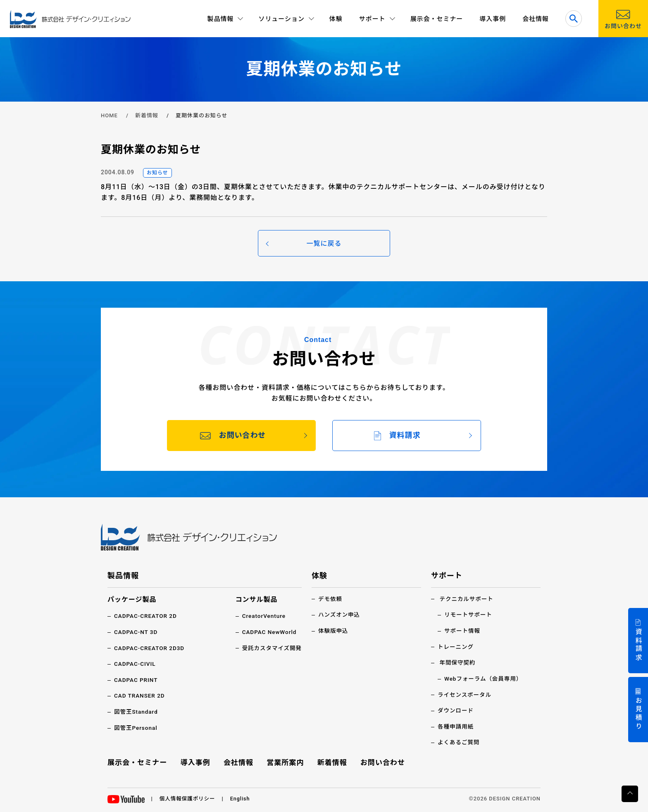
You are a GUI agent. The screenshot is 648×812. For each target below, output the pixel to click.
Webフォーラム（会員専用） (485, 678)
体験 (336, 19)
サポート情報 (463, 630)
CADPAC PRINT (137, 679)
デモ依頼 (331, 599)
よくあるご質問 (459, 741)
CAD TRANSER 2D (140, 695)
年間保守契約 (458, 662)
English (242, 797)
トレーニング (456, 646)
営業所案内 (285, 761)
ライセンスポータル (465, 694)
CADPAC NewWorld (268, 632)
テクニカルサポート (467, 599)
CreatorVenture (263, 616)
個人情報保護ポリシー (188, 797)
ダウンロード (456, 710)
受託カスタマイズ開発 (271, 648)
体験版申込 (334, 630)
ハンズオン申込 (340, 615)
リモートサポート (469, 615)
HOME (109, 115)
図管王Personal (136, 727)
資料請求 (638, 645)
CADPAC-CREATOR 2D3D (150, 648)
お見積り (638, 714)
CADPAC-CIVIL (136, 663)
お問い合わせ (381, 761)
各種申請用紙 (456, 726)
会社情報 (536, 19)
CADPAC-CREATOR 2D (147, 616)
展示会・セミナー (437, 19)
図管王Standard (137, 711)
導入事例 (493, 19)
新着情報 (147, 115)
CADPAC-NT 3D (137, 632)
